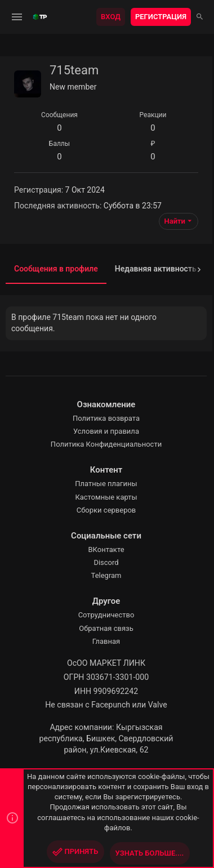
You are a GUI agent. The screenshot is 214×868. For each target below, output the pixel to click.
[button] (17, 17)
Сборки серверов (106, 510)
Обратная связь (106, 628)
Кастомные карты (106, 497)
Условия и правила (106, 431)
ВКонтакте (106, 549)
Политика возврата (106, 418)
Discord (106, 562)
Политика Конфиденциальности (106, 444)
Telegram (106, 575)
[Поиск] (200, 17)
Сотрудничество (106, 615)
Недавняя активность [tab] (156, 269)
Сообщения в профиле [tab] (56, 269)
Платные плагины (106, 484)
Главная (106, 641)
